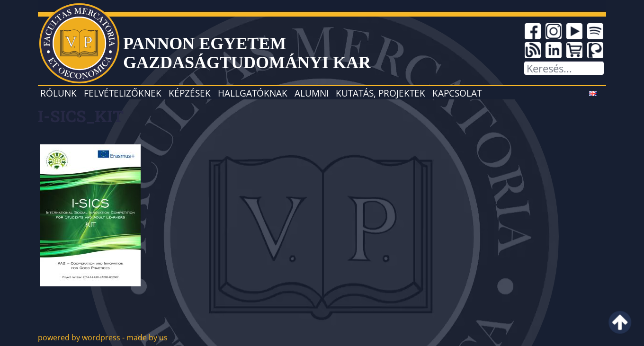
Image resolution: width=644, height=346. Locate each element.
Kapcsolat (457, 93)
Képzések (190, 93)
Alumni (312, 93)
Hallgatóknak (253, 93)
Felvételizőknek (123, 93)
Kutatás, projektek (380, 93)
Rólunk (58, 93)
